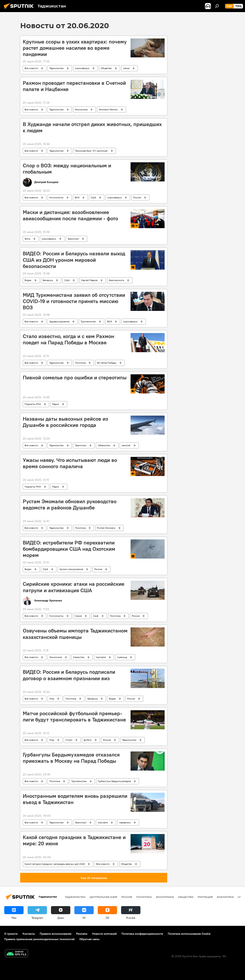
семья (126, 68)
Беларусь (48, 280)
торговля (101, 657)
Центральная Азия (103, 897)
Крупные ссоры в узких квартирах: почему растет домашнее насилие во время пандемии (75, 48)
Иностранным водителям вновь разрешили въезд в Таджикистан (75, 799)
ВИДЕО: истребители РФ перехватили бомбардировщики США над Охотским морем (69, 549)
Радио (56, 404)
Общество (106, 68)
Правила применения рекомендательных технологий (39, 939)
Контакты (29, 934)
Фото (28, 239)
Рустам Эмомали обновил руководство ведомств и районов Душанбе (70, 504)
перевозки (125, 822)
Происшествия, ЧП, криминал (91, 151)
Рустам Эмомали (106, 528)
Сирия (78, 616)
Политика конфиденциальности (142, 934)
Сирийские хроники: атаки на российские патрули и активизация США (74, 587)
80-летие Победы (107, 363)
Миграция (205, 897)
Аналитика (225, 897)
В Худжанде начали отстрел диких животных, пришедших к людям (92, 127)
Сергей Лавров (89, 280)
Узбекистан (104, 445)
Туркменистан (88, 321)
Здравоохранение (59, 321)
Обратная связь (89, 939)
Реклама (82, 934)
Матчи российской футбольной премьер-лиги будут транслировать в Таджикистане (74, 717)
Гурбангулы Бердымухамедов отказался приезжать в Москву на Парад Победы (71, 758)
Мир (52, 699)
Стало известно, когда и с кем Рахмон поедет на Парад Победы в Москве (69, 339)
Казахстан (79, 657)
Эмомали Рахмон (108, 109)
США (93, 197)
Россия (137, 197)
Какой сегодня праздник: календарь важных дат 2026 (55, 864)
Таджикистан (57, 68)
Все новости (31, 68)
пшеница (122, 657)
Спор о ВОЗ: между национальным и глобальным (67, 169)
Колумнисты (56, 197)
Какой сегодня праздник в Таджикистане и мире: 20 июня (74, 840)
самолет (126, 445)
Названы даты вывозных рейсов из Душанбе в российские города (65, 422)
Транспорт (73, 239)
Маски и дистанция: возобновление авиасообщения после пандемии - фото (70, 215)
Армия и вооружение (71, 569)
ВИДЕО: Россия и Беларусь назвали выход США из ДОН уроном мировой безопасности (74, 260)
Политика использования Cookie (189, 934)
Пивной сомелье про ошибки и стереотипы (75, 378)
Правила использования (56, 934)
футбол (88, 740)
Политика (80, 363)
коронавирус (82, 68)
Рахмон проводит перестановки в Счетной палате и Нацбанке (74, 86)
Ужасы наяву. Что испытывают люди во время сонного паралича (70, 463)
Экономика (81, 109)
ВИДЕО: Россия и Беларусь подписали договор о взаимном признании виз (69, 675)
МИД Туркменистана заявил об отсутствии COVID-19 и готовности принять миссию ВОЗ (74, 301)
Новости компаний (104, 934)
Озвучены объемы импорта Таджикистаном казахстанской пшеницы (75, 634)
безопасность (116, 280)
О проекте (11, 934)
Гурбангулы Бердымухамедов (114, 781)
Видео (28, 280)
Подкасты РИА (33, 404)
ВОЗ (77, 197)
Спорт (69, 740)
